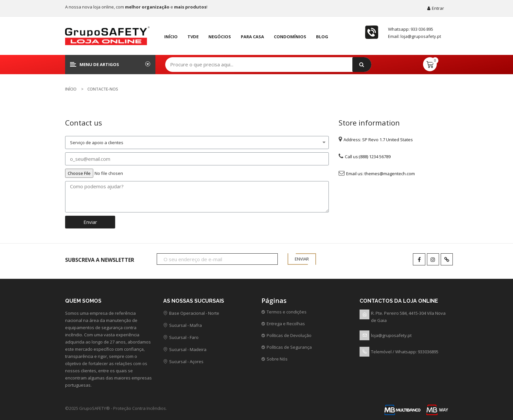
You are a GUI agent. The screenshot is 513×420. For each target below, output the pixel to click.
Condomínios (290, 37)
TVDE (193, 37)
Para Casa (252, 37)
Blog (322, 37)
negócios (220, 37)
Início (171, 37)
